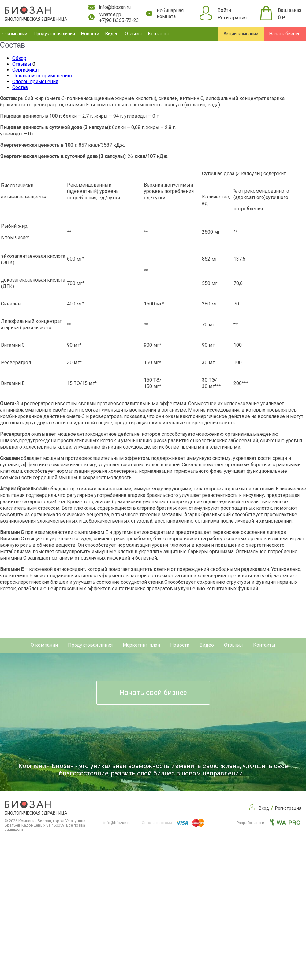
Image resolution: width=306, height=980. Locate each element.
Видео (112, 34)
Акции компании (241, 34)
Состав (20, 87)
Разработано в (269, 823)
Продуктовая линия (54, 34)
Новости (90, 34)
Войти (224, 10)
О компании (15, 34)
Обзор (19, 58)
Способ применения (35, 81)
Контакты (158, 34)
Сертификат (26, 70)
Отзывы (133, 34)
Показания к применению (42, 76)
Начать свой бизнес (153, 693)
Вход (264, 808)
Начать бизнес (285, 34)
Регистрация (232, 18)
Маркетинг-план (141, 645)
